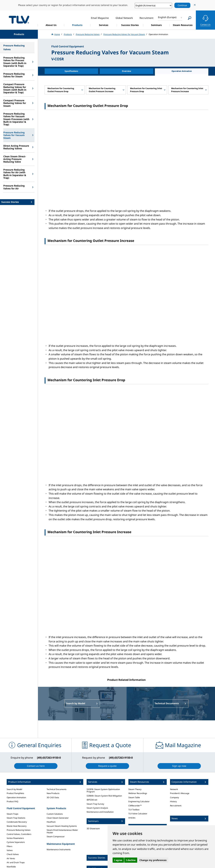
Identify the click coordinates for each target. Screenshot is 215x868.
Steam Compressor (56, 836)
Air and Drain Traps (16, 862)
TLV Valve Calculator (138, 814)
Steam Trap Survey (95, 804)
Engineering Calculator (139, 801)
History (173, 801)
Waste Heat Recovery (17, 826)
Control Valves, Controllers (19, 834)
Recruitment (176, 806)
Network (174, 789)
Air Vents (11, 858)
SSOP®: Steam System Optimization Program (103, 790)
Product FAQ (12, 801)
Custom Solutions (55, 814)
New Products (53, 793)
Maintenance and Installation (100, 812)
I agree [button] (118, 860)
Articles (132, 818)
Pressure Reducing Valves (19, 830)
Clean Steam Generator (58, 818)
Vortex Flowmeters (15, 838)
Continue (182, 5)
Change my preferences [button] (153, 860)
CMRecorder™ (135, 806)
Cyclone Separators (16, 842)
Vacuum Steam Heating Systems (62, 826)
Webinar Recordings (138, 793)
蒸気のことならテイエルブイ (19, 20)
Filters (9, 846)
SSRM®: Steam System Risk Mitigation (104, 796)
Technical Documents (57, 789)
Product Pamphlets (15, 793)
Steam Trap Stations (16, 818)
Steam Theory (135, 789)
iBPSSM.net (92, 800)
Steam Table (134, 797)
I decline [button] (131, 860)
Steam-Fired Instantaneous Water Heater (62, 831)
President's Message (180, 793)
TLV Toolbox (134, 810)
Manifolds (11, 867)
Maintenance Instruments (59, 849)
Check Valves (13, 854)
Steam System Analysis (97, 808)
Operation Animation (16, 797)
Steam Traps (12, 814)
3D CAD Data (53, 797)
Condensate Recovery (17, 822)
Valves (10, 850)
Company (174, 797)
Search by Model (14, 789)
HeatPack (51, 822)
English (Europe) (167, 17)
